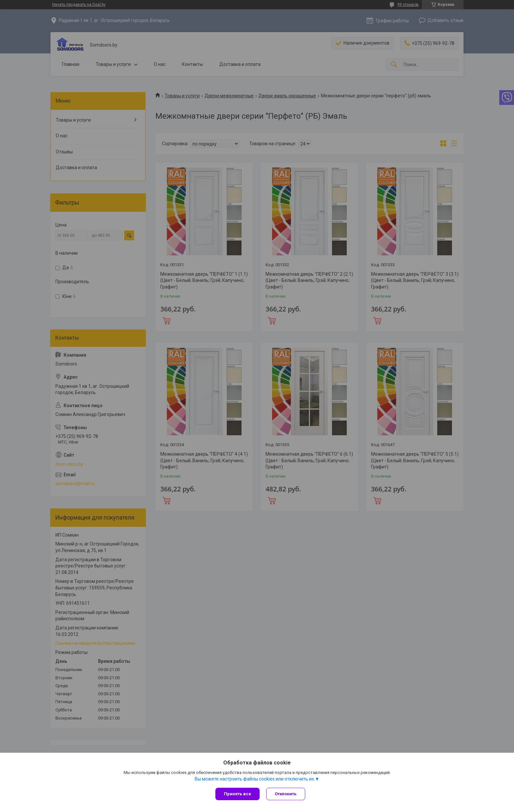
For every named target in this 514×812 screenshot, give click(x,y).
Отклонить (286, 794)
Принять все (237, 794)
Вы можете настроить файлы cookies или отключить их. (255, 779)
